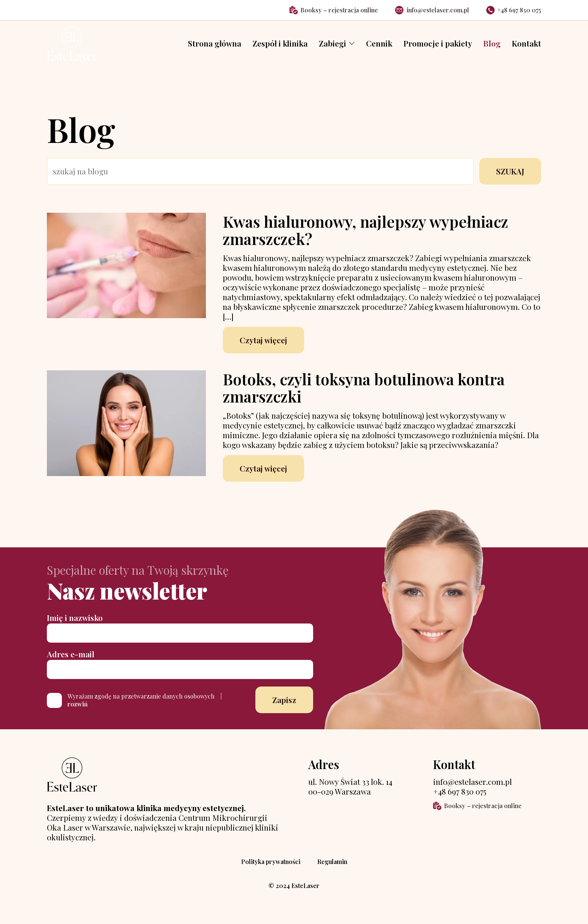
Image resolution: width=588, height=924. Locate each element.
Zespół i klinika (280, 47)
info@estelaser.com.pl (432, 10)
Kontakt (526, 47)
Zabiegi (332, 47)
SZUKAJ (510, 177)
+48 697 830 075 (514, 10)
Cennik (379, 47)
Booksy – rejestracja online (334, 10)
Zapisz (284, 706)
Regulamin (332, 868)
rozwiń (78, 710)
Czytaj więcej (263, 346)
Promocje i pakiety (438, 47)
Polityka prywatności (271, 868)
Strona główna (214, 47)
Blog (492, 47)
